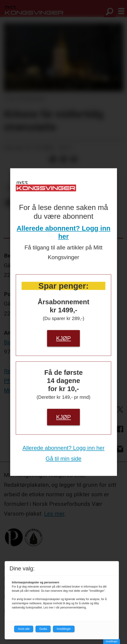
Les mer (54, 514)
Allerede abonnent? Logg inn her (64, 448)
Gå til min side (63, 459)
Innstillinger (112, 641)
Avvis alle (24, 629)
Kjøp (64, 338)
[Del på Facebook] (53, 160)
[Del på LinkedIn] (63, 160)
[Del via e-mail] (74, 160)
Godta (43, 629)
